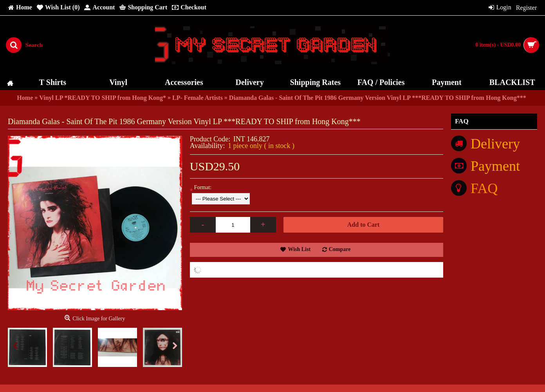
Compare (340, 249)
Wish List (299, 249)
